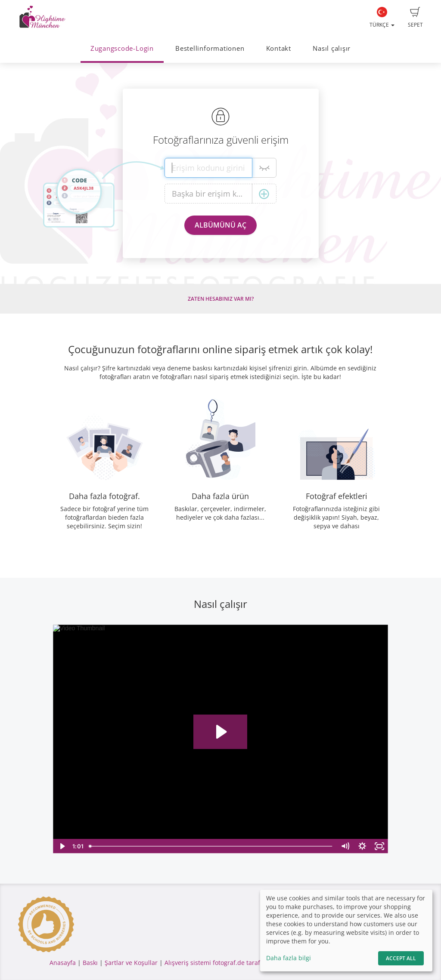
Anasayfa (63, 963)
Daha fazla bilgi (289, 958)
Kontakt (279, 48)
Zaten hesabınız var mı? (221, 299)
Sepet (415, 18)
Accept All (401, 958)
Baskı (90, 963)
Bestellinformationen (210, 48)
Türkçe (382, 18)
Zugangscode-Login (122, 48)
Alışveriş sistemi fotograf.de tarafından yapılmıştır (237, 963)
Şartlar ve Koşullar (131, 963)
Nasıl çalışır (332, 48)
